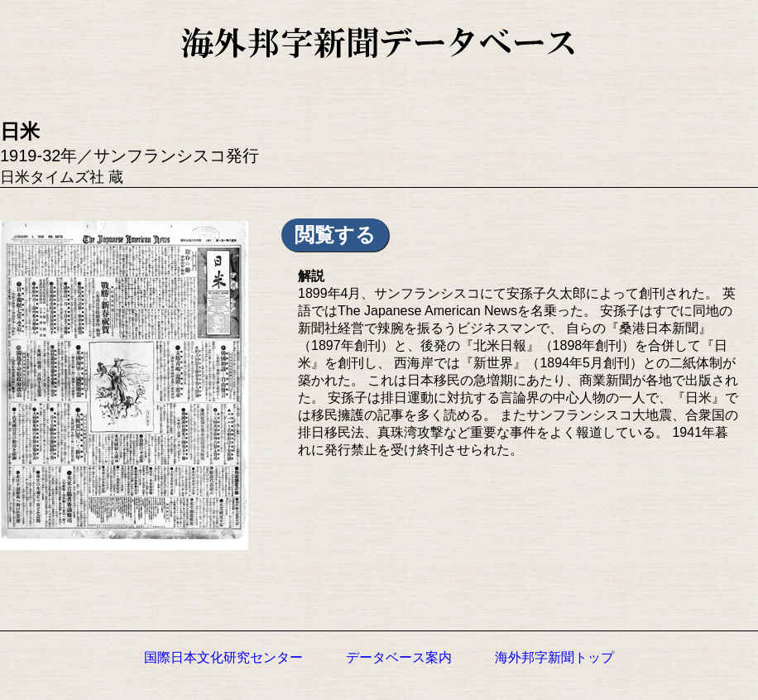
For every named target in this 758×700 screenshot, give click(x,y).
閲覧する (335, 235)
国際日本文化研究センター (223, 657)
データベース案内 (399, 657)
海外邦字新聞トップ (554, 657)
